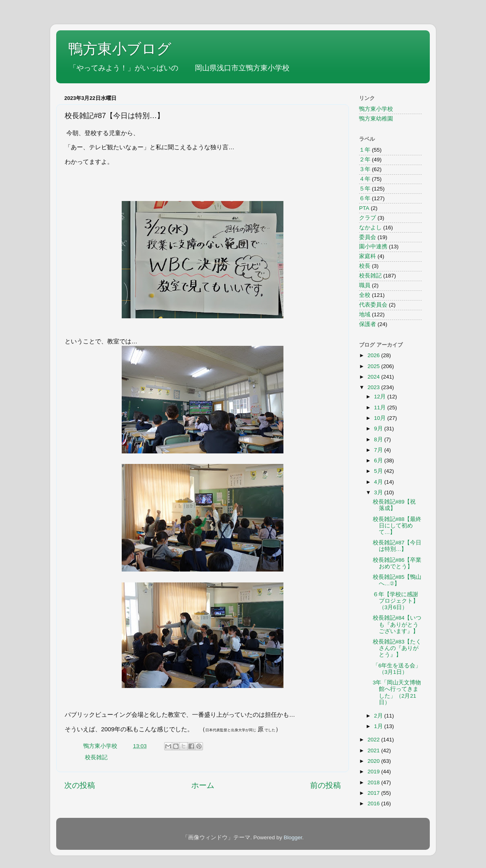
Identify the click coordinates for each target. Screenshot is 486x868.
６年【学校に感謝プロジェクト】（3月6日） (396, 601)
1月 (379, 726)
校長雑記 (96, 757)
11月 (381, 408)
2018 (374, 782)
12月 (381, 397)
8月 (379, 439)
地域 (365, 314)
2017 (374, 793)
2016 (374, 803)
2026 (374, 355)
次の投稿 (80, 785)
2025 (374, 366)
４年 (365, 179)
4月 (379, 482)
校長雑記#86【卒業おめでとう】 (397, 563)
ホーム (203, 785)
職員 (365, 285)
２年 (365, 160)
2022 (374, 740)
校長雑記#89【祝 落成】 (394, 505)
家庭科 (368, 256)
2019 (374, 772)
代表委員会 (373, 305)
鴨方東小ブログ (120, 49)
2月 (379, 716)
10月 (381, 418)
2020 (374, 761)
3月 (379, 492)
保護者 (368, 324)
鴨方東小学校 (376, 109)
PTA (364, 208)
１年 (365, 150)
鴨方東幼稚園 (376, 119)
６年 (365, 198)
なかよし (370, 228)
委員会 (368, 237)
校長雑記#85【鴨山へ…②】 (397, 580)
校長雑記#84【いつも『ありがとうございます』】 (397, 624)
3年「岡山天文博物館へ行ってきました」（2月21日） (397, 692)
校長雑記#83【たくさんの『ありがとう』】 (397, 648)
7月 (379, 450)
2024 (374, 377)
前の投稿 (325, 785)
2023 (374, 387)
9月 (379, 429)
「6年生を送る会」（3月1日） (397, 669)
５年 (365, 189)
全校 (365, 295)
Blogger (293, 837)
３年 (365, 169)
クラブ (368, 218)
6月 (379, 460)
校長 (365, 266)
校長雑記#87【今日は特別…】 (397, 546)
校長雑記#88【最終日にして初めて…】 (397, 526)
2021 (374, 751)
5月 (379, 471)
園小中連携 (373, 247)
